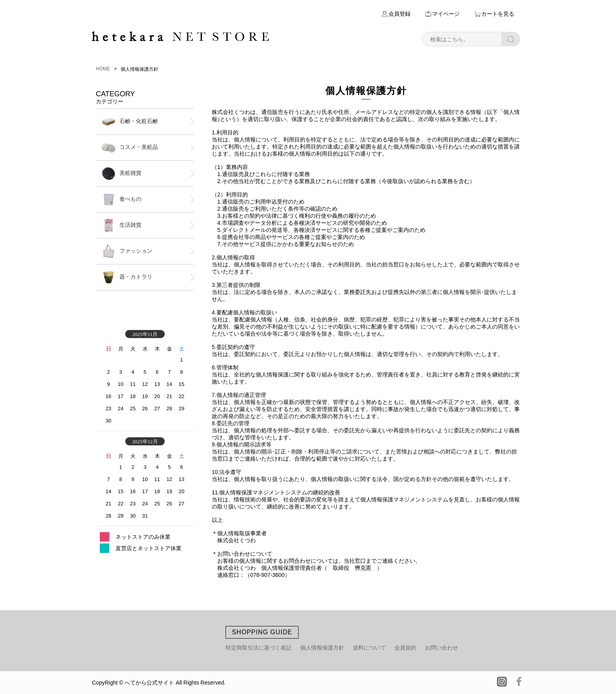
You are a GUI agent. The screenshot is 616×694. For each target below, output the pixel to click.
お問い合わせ (442, 648)
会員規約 (405, 648)
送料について (369, 648)
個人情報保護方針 (322, 648)
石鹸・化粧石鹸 (130, 122)
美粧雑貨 (122, 173)
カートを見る (498, 14)
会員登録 (400, 14)
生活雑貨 (122, 225)
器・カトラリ (127, 277)
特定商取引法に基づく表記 (258, 648)
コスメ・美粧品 (130, 148)
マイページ (446, 14)
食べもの (122, 199)
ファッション (127, 251)
